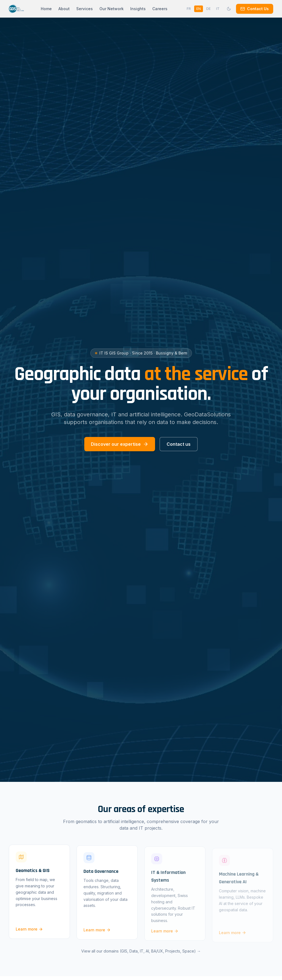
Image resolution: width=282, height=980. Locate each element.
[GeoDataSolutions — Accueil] (16, 9)
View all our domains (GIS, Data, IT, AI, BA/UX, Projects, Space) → (141, 954)
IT (218, 9)
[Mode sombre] (229, 9)
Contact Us (255, 9)
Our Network (112, 9)
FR (189, 9)
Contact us (179, 444)
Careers (160, 9)
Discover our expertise (120, 444)
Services (85, 9)
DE (208, 9)
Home (46, 9)
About (64, 9)
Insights (138, 9)
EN (199, 9)
